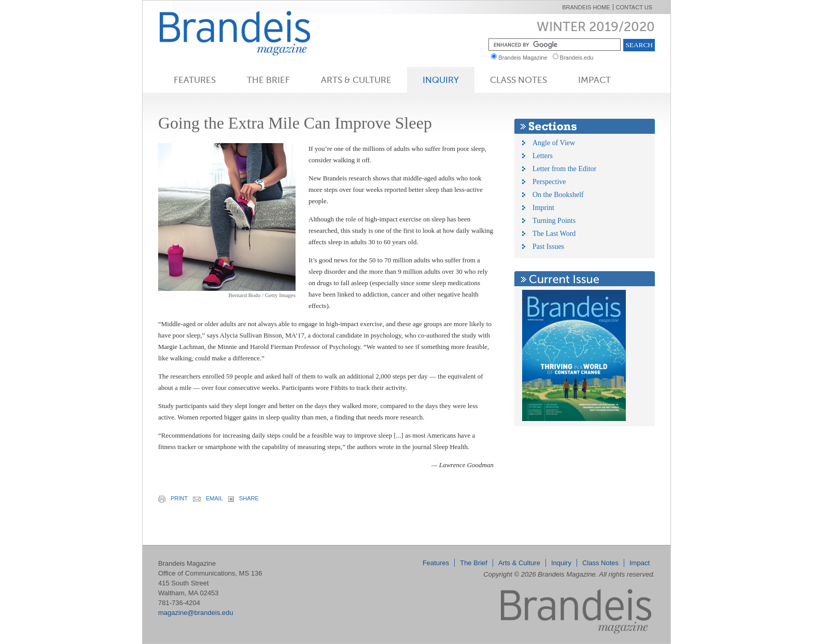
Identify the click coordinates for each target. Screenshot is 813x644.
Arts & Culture (356, 80)
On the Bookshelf (558, 195)
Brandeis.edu (579, 58)
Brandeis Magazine (252, 33)
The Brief (268, 80)
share (243, 499)
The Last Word (554, 234)
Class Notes (518, 80)
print (173, 499)
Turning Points (554, 221)
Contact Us (634, 7)
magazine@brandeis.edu (196, 613)
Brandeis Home (586, 7)
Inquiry (441, 80)
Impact (594, 80)
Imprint (543, 208)
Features (195, 80)
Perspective (549, 182)
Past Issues (548, 247)
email (208, 498)
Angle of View (554, 143)
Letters (543, 156)
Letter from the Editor (564, 169)
